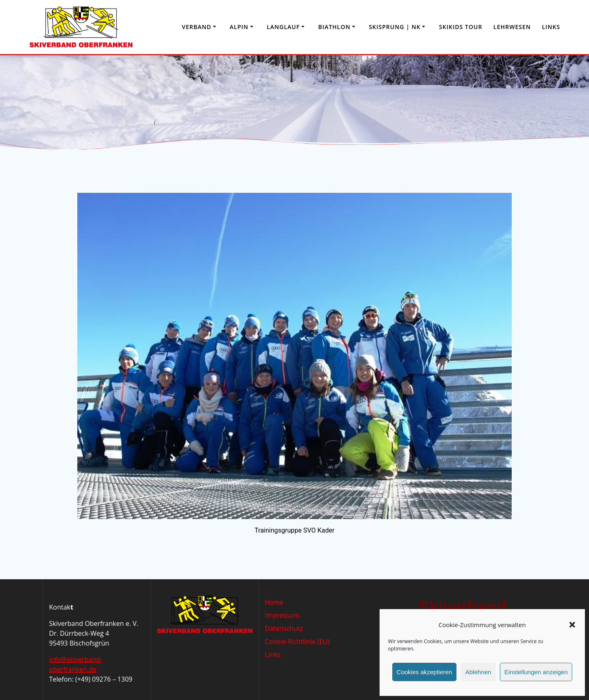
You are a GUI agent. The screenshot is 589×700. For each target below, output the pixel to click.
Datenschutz (284, 628)
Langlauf (283, 27)
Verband (196, 27)
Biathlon (334, 27)
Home (274, 602)
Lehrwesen (512, 27)
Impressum (282, 615)
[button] (572, 625)
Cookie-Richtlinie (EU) (297, 641)
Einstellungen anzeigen (536, 672)
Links (551, 27)
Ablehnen (478, 672)
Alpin (239, 27)
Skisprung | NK (395, 27)
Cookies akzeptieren (425, 672)
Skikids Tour (461, 27)
